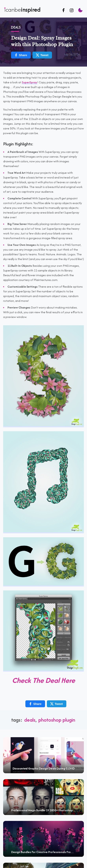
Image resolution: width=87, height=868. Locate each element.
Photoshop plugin (57, 720)
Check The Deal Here (43, 680)
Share (21, 55)
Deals (16, 27)
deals (30, 720)
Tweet (42, 55)
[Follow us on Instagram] (72, 11)
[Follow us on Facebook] (63, 11)
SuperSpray (30, 82)
